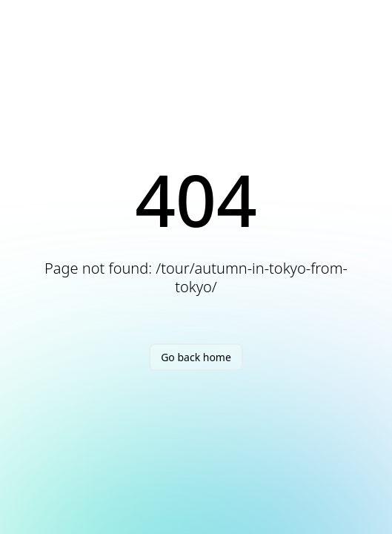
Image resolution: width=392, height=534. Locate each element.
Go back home (196, 357)
